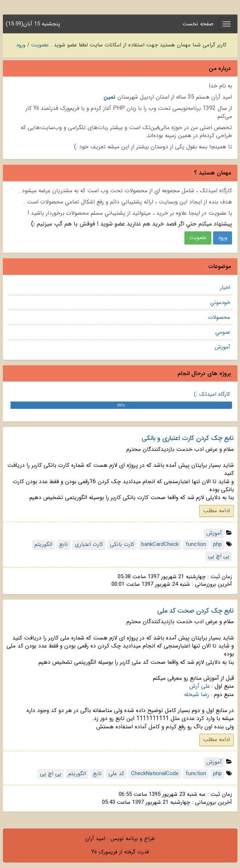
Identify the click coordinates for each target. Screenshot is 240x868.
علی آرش (200, 686)
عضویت (40, 45)
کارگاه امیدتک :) (212, 394)
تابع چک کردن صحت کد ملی (196, 611)
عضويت (198, 238)
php (217, 544)
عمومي (223, 332)
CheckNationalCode (155, 774)
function (196, 544)
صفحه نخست (198, 24)
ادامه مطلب (217, 511)
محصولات (219, 317)
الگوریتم (43, 544)
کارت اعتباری (89, 544)
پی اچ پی (219, 556)
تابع (64, 544)
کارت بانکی (122, 544)
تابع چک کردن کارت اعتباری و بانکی (188, 438)
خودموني (220, 303)
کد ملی (116, 774)
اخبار (225, 288)
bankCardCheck (160, 544)
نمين (109, 97)
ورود (21, 45)
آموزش (222, 347)
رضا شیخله (197, 695)
